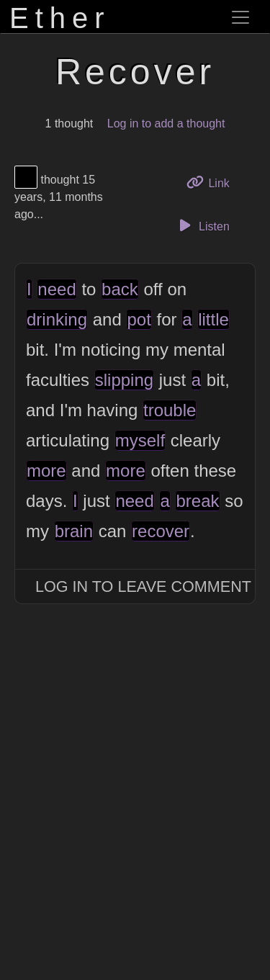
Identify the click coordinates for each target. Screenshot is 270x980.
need (57, 289)
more (46, 471)
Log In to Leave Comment (143, 586)
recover (161, 531)
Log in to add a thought (166, 123)
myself (140, 440)
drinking (57, 319)
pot (139, 319)
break (197, 501)
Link (213, 182)
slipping (124, 380)
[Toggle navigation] (240, 17)
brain (74, 531)
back (120, 289)
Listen (202, 225)
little (213, 319)
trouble (170, 410)
